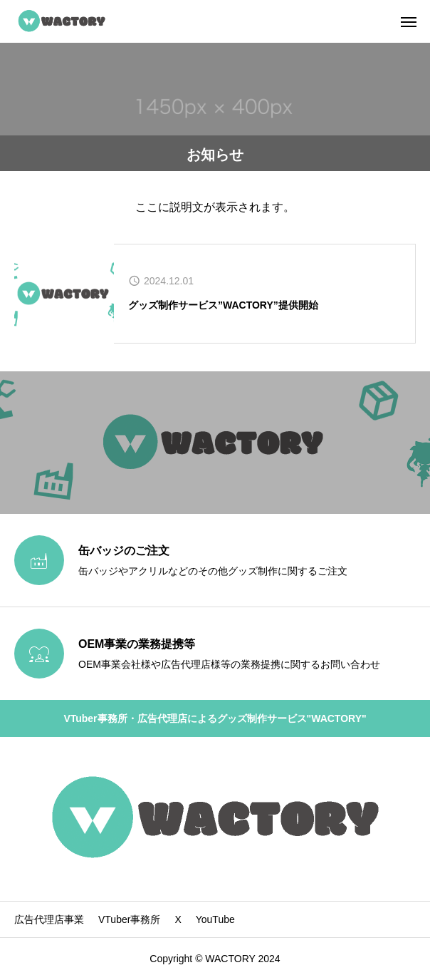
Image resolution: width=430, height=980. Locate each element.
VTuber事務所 (129, 919)
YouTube (215, 919)
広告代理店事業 (49, 919)
